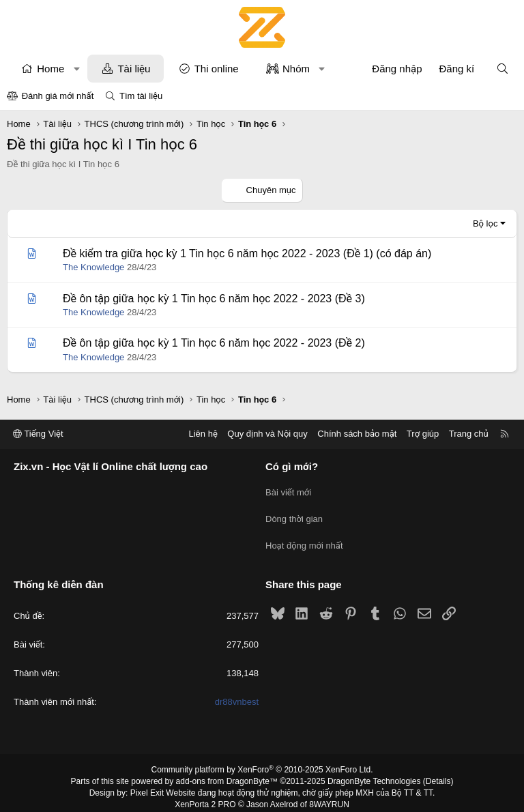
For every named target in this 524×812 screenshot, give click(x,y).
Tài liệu (134, 69)
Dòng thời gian (294, 515)
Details (438, 773)
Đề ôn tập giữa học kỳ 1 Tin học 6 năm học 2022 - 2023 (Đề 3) (214, 299)
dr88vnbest (237, 694)
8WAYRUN (329, 796)
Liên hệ (203, 434)
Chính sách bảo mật (357, 434)
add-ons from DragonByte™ (227, 773)
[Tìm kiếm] (503, 69)
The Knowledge (93, 267)
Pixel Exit (147, 784)
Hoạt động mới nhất (304, 539)
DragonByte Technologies (374, 773)
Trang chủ (469, 434)
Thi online (217, 69)
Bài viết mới (288, 490)
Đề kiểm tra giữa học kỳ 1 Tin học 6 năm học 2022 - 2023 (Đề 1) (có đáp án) (247, 253)
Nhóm (296, 69)
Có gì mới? (292, 467)
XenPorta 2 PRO (205, 796)
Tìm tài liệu (141, 96)
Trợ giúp (423, 434)
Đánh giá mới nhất (58, 96)
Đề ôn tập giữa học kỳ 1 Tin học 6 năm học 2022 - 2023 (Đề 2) (214, 343)
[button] (77, 69)
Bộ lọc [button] (485, 223)
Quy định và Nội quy (267, 434)
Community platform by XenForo (262, 762)
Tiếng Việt (38, 434)
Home (50, 69)
